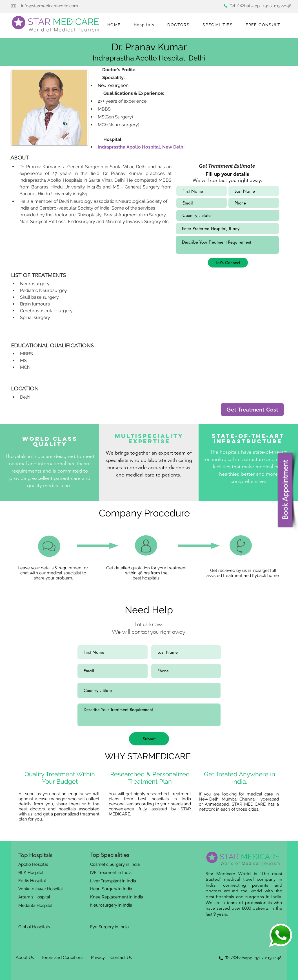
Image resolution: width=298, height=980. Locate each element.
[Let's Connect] (228, 263)
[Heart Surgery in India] (112, 889)
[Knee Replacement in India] (117, 897)
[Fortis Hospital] (33, 881)
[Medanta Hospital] (36, 906)
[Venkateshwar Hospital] (42, 889)
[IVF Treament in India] (111, 873)
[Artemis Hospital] (35, 897)
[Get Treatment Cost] (252, 410)
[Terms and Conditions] (62, 958)
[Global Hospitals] (35, 927)
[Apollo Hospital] (34, 865)
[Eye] (281, 935)
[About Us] (25, 958)
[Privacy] (98, 958)
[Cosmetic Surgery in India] (116, 865)
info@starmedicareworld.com (50, 6)
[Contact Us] (121, 958)
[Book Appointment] (285, 490)
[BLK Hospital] (33, 873)
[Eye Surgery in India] (110, 927)
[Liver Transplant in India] (114, 881)
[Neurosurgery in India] (112, 905)
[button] (144, 25)
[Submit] (149, 739)
